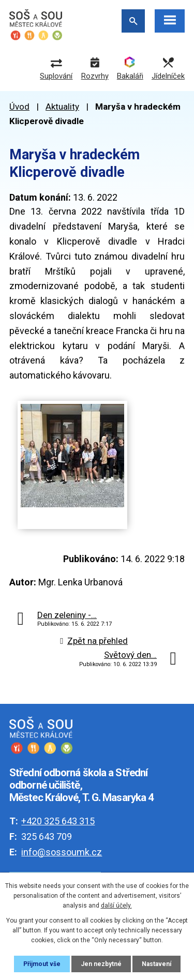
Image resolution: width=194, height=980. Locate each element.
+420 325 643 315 (58, 821)
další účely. (116, 906)
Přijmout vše (42, 964)
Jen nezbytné (101, 964)
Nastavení (156, 964)
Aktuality (62, 107)
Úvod (19, 107)
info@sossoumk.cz (62, 852)
